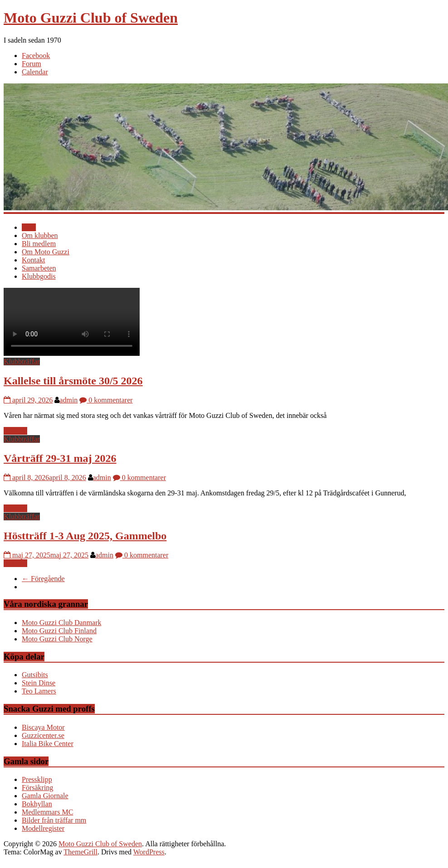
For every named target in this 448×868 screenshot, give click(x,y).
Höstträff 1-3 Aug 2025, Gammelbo (85, 536)
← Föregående (43, 579)
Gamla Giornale (45, 796)
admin (68, 400)
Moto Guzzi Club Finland (59, 631)
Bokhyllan (37, 804)
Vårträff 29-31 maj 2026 (60, 458)
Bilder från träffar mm (54, 820)
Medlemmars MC (47, 812)
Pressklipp (37, 779)
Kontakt (34, 260)
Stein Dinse (39, 683)
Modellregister (43, 828)
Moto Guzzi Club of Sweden (91, 18)
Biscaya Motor (43, 727)
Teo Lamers (39, 691)
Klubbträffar (22, 361)
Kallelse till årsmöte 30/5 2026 (73, 381)
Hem (29, 227)
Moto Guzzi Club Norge (57, 639)
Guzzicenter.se (43, 735)
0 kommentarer (106, 400)
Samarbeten (39, 268)
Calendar (35, 72)
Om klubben (40, 235)
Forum (32, 64)
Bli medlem (39, 244)
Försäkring (37, 788)
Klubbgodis (39, 276)
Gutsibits (35, 675)
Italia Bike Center (48, 744)
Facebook (36, 56)
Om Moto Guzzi (46, 252)
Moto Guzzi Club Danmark (62, 623)
